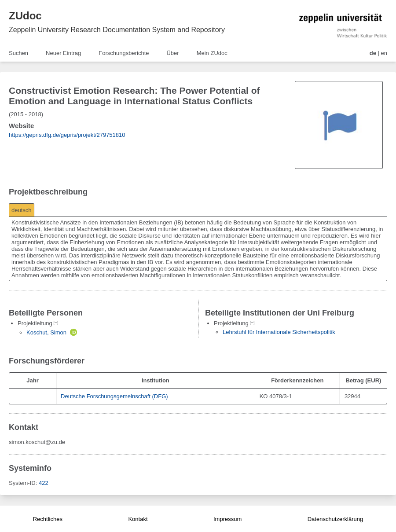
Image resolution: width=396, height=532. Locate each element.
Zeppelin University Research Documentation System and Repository (117, 30)
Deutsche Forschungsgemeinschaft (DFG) (114, 396)
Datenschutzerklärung (335, 519)
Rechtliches (48, 519)
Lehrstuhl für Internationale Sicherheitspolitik (279, 332)
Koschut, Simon (46, 332)
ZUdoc (25, 16)
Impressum (227, 519)
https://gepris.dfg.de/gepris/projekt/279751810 (67, 135)
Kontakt (138, 519)
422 (44, 483)
